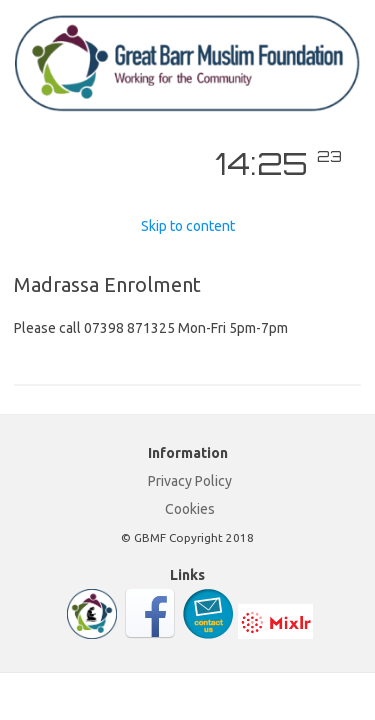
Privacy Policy (190, 481)
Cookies (190, 509)
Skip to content (188, 226)
